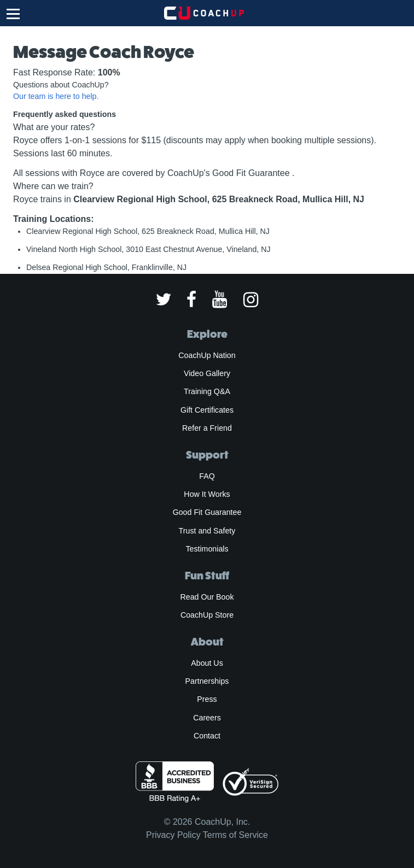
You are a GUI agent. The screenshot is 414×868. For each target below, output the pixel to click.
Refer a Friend (207, 428)
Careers (207, 718)
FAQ (207, 476)
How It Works (207, 494)
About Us (207, 663)
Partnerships (207, 681)
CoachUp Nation (207, 355)
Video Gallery (207, 373)
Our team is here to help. (56, 96)
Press (207, 699)
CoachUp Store (207, 615)
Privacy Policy (173, 835)
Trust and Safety (207, 531)
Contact (207, 736)
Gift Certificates (207, 410)
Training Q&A (207, 391)
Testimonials (207, 549)
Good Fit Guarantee (207, 512)
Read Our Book (207, 597)
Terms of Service (235, 835)
